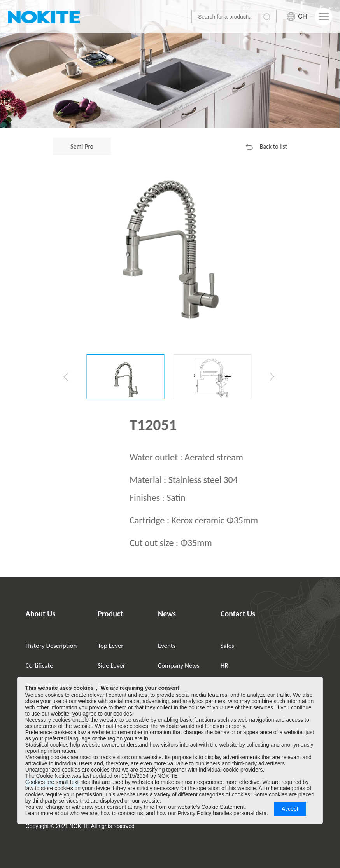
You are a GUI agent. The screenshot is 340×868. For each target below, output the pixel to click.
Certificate (39, 666)
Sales (227, 646)
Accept (290, 809)
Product (110, 614)
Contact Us (238, 614)
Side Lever (111, 666)
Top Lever (110, 646)
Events (167, 646)
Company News (179, 666)
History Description (51, 646)
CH (302, 17)
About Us (41, 614)
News (167, 614)
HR (224, 666)
